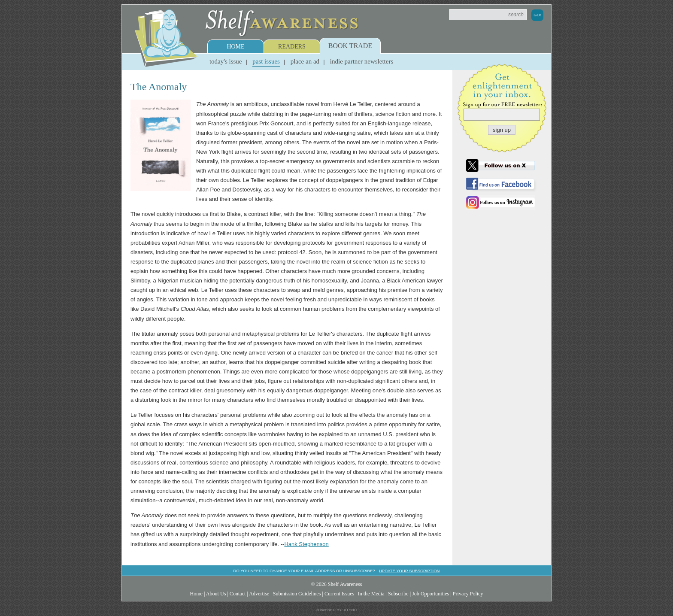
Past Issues (266, 61)
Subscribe (398, 594)
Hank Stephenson (306, 544)
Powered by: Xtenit (336, 610)
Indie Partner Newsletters (362, 61)
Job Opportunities (430, 594)
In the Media (371, 594)
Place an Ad (305, 61)
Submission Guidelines (297, 594)
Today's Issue (226, 61)
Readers (292, 47)
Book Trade (350, 46)
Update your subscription (409, 571)
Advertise (259, 594)
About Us (216, 594)
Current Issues (339, 594)
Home (235, 47)
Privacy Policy (468, 594)
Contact (238, 594)
